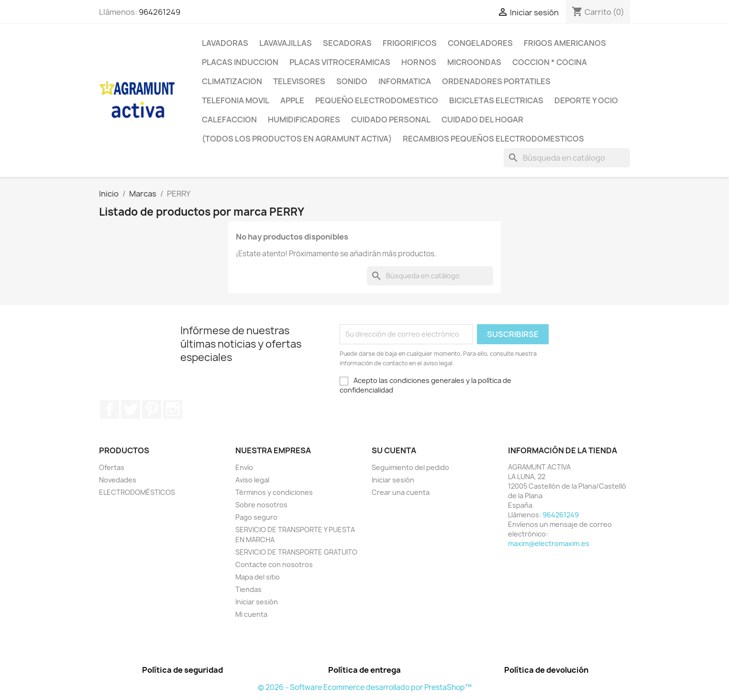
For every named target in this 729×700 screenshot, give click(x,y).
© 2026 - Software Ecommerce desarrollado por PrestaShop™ (365, 687)
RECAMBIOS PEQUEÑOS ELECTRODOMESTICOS (493, 139)
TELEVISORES (299, 81)
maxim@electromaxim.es (549, 543)
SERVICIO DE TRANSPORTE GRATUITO (296, 552)
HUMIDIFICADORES (304, 120)
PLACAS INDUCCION (240, 62)
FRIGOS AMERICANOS (565, 43)
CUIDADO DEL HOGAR (482, 120)
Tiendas (249, 589)
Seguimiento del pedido (410, 467)
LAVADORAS (225, 43)
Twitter (131, 409)
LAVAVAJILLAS (286, 43)
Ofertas (112, 467)
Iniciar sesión (257, 602)
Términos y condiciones (274, 492)
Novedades (118, 480)
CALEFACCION (229, 120)
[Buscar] (567, 158)
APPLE (292, 100)
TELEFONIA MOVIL (236, 100)
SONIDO (352, 81)
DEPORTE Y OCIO (586, 100)
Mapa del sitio (258, 577)
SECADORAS (347, 43)
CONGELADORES (480, 43)
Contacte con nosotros (274, 564)
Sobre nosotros (261, 505)
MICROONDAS (474, 62)
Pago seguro (256, 517)
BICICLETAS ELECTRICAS (496, 100)
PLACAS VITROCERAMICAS (340, 62)
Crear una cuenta (401, 492)
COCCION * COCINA (550, 62)
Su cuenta (394, 450)
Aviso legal (252, 480)
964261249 (160, 12)
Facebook (110, 409)
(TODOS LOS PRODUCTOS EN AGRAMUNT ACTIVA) (297, 139)
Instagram (173, 409)
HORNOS (419, 62)
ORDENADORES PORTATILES (496, 81)
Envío (244, 467)
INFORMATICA (405, 81)
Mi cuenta (251, 614)
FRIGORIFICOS (410, 43)
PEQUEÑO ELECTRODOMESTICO (377, 100)
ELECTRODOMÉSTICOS (137, 492)
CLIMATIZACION (232, 81)
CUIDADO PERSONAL (391, 120)
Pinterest (152, 409)
